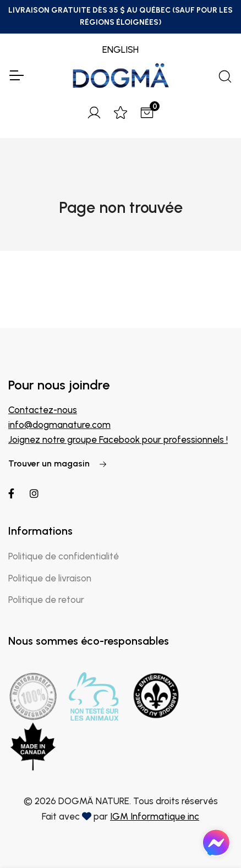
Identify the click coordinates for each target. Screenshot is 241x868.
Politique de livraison (50, 578)
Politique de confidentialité (64, 556)
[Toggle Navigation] (16, 75)
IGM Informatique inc (155, 816)
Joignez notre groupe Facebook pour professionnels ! (118, 440)
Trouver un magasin (58, 463)
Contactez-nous (43, 410)
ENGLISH (121, 50)
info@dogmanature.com (59, 425)
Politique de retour (46, 600)
